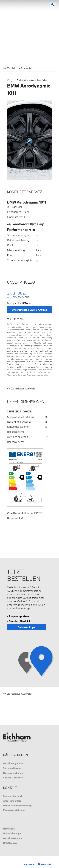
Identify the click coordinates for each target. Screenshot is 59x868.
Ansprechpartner (12, 801)
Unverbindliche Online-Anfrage (29, 310)
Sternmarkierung (12, 768)
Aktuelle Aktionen (12, 838)
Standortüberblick (13, 796)
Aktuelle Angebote (13, 763)
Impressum (29, 864)
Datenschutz (45, 864)
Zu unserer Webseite (14, 810)
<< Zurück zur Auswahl (17, 68)
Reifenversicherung (13, 773)
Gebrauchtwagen (12, 833)
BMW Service (10, 843)
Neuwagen (9, 829)
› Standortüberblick (19, 621)
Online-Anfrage (26, 627)
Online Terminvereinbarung (17, 805)
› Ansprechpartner (18, 616)
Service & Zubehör (13, 778)
